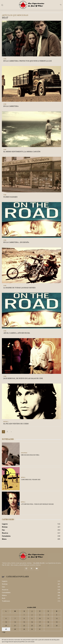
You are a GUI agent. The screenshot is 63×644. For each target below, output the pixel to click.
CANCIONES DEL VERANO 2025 (31, 480)
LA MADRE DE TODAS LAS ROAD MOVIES (19, 288)
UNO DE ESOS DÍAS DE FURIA (30, 455)
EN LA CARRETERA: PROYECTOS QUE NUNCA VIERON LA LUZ (28, 61)
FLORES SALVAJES (10, 197)
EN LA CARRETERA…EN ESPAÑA (16, 242)
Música (6, 422)
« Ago (4, 632)
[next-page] (11, 432)
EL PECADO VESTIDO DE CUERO (16, 424)
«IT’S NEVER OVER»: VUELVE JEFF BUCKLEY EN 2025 (37, 504)
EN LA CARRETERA (11, 106)
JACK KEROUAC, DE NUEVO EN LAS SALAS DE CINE (23, 378)
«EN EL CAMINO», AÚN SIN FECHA (17, 333)
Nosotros (24, 453)
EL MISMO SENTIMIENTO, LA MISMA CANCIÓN (22, 151)
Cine (5, 59)
